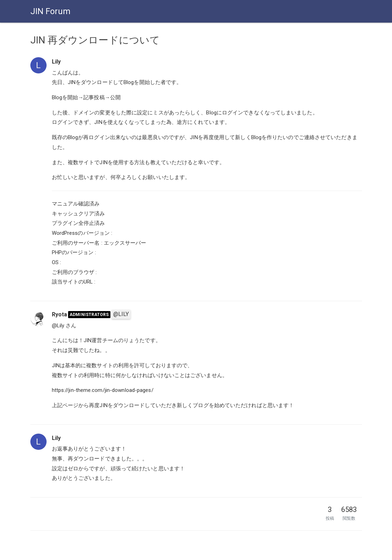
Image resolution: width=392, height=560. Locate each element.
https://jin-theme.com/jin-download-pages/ (103, 390)
